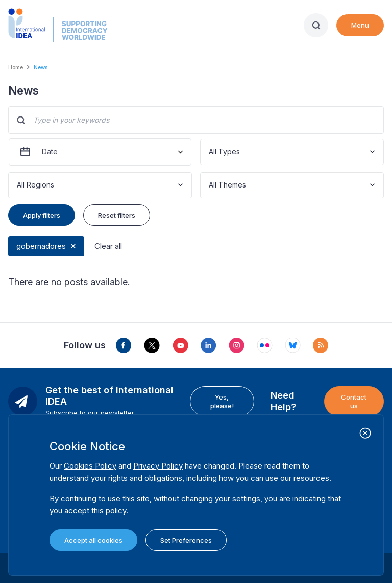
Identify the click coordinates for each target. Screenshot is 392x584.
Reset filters (117, 215)
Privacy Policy (158, 466)
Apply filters (42, 215)
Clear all (108, 246)
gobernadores (41, 246)
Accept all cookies (93, 540)
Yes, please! (222, 401)
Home (16, 67)
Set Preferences (186, 540)
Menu (360, 25)
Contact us (354, 401)
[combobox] (210, 152)
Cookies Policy (90, 466)
